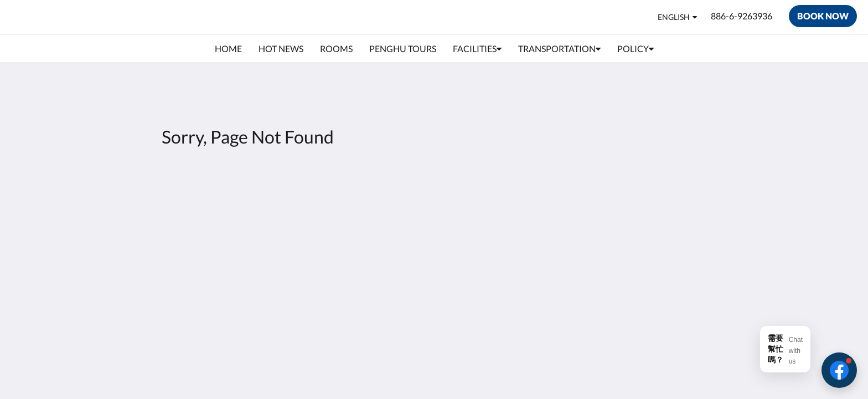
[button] (839, 370)
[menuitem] (228, 49)
